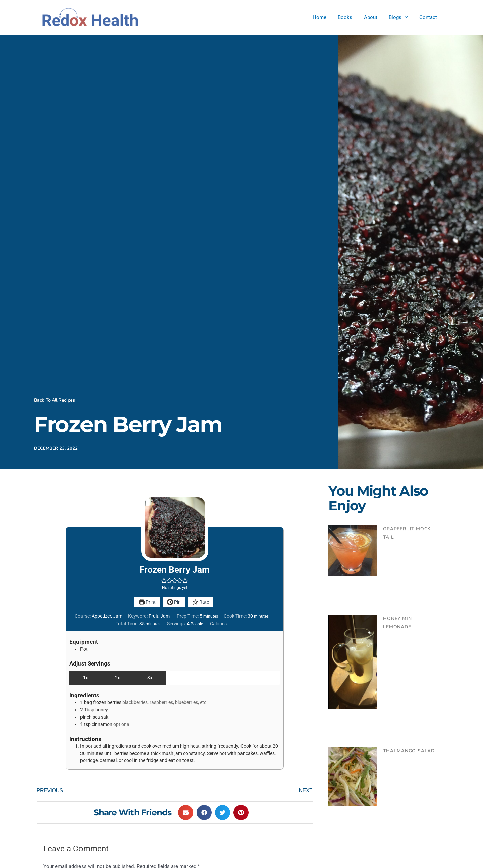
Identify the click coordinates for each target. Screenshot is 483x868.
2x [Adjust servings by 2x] (118, 678)
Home (326, 17)
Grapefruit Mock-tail (412, 529)
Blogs (397, 17)
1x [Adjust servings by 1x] (85, 678)
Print (147, 602)
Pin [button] (174, 602)
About (374, 17)
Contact (429, 17)
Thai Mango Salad (408, 751)
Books (350, 17)
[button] (164, 581)
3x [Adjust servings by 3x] (150, 678)
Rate (201, 602)
